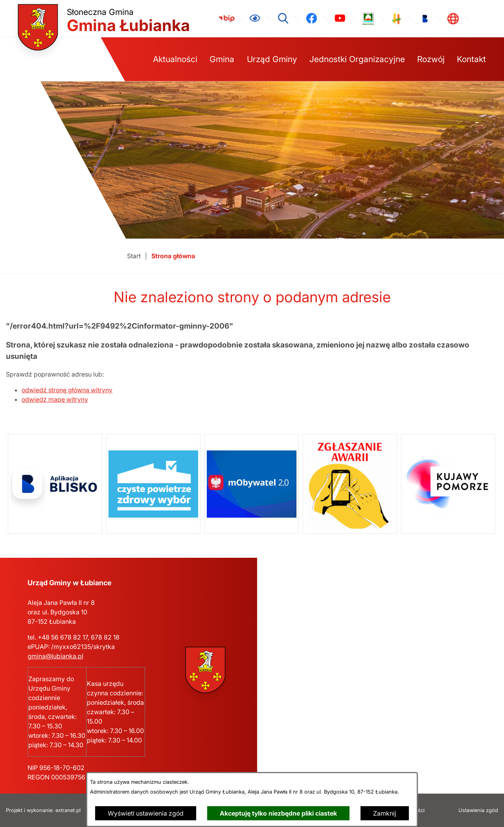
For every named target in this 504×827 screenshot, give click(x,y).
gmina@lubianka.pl (55, 656)
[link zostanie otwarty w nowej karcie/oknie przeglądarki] (226, 18)
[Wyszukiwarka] (283, 18)
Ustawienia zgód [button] (478, 810)
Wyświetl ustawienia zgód (146, 813)
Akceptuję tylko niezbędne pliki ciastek (278, 813)
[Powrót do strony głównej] (134, 256)
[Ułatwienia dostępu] (255, 18)
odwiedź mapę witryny (55, 399)
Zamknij (385, 813)
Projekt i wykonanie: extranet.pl (43, 810)
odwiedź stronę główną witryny (67, 390)
